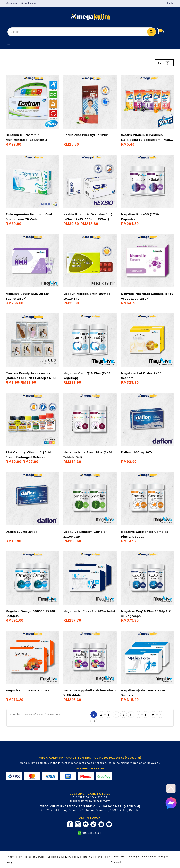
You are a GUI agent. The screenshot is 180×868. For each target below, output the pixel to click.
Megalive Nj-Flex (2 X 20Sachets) (89, 611)
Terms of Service (35, 857)
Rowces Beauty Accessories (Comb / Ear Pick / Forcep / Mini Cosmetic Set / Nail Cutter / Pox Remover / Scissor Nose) (31, 376)
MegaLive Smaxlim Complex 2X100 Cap (85, 534)
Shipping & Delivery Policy (63, 857)
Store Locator (29, 3)
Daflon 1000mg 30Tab (138, 452)
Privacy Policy (13, 857)
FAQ (9, 862)
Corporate (12, 3)
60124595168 (92, 833)
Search (151, 31)
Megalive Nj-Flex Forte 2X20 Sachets (143, 693)
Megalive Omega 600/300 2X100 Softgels (30, 613)
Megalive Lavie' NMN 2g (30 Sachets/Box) (27, 296)
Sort (164, 63)
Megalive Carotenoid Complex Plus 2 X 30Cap (145, 534)
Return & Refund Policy (96, 857)
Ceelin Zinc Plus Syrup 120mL (87, 135)
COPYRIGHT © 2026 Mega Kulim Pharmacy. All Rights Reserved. (139, 860)
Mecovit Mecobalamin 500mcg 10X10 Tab (87, 296)
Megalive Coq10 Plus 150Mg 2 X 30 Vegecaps (146, 613)
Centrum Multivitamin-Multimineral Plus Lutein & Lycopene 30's (27, 138)
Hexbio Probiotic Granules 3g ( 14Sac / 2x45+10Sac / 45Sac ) (88, 217)
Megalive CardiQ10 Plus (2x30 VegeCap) (87, 375)
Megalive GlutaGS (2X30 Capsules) (140, 217)
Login (170, 3)
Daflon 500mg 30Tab (22, 532)
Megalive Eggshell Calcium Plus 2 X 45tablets (90, 693)
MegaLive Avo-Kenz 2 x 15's (28, 690)
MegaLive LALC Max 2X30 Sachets (141, 375)
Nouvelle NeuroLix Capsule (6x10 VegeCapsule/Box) (147, 296)
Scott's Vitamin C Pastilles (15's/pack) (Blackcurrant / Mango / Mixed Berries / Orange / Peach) (148, 138)
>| (94, 721)
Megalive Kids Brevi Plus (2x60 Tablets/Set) (88, 455)
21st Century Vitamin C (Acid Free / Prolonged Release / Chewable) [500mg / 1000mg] (29, 455)
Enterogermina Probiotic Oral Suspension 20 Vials (29, 217)
